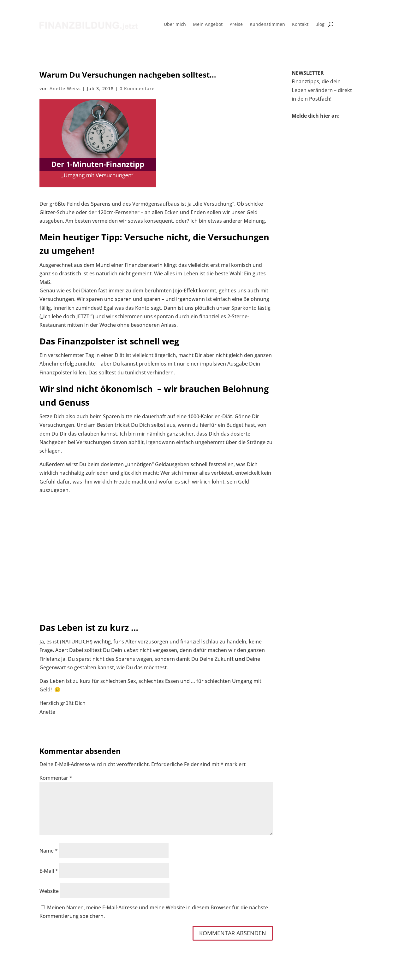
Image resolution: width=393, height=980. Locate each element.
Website (49, 891)
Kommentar (56, 778)
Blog (320, 25)
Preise (236, 25)
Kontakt (300, 25)
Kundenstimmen (267, 25)
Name (49, 851)
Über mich (175, 25)
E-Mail (49, 871)
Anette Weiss (65, 88)
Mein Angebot (208, 25)
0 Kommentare (137, 88)
